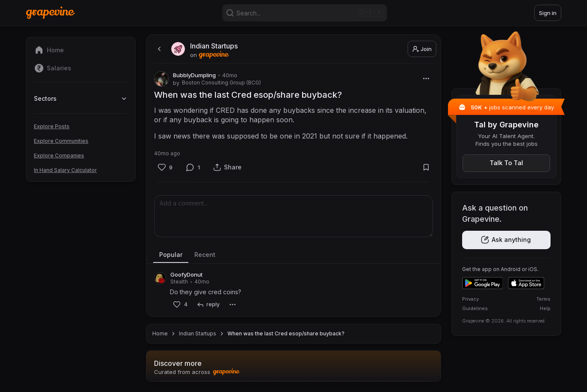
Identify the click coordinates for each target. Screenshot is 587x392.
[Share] (227, 167)
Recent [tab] (205, 255)
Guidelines (475, 308)
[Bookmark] (426, 167)
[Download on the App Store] (526, 283)
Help (545, 308)
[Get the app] (506, 240)
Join (422, 49)
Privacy (471, 299)
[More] (426, 78)
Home (160, 333)
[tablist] (293, 255)
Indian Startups (198, 333)
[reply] (208, 305)
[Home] (50, 13)
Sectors (81, 98)
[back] (158, 49)
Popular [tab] (171, 255)
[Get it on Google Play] (483, 283)
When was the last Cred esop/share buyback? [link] (286, 333)
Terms (543, 299)
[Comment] (193, 167)
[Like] (165, 167)
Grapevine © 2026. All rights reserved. (504, 321)
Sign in (548, 13)
